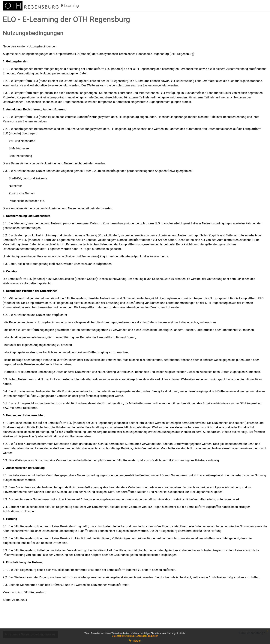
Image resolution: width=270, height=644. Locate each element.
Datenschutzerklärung (123, 636)
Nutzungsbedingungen (147, 636)
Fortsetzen (135, 641)
